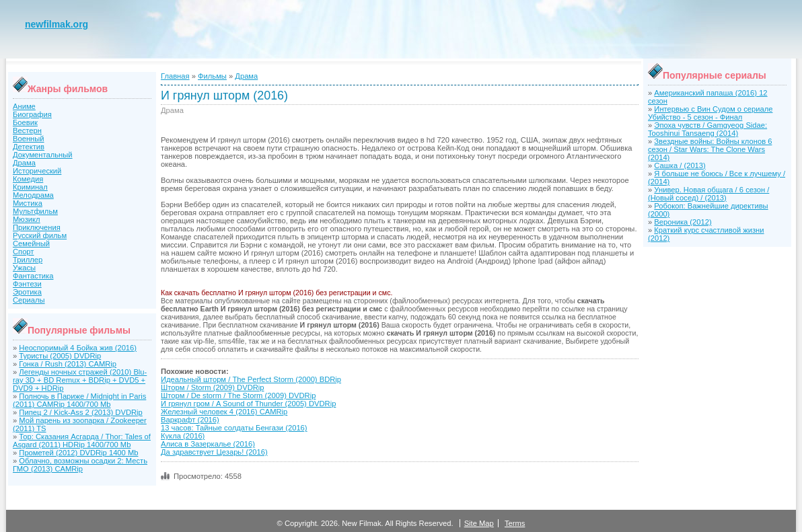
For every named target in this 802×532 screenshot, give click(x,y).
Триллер (28, 260)
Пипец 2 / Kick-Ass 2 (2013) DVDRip (80, 412)
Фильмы (212, 76)
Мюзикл (27, 219)
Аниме (24, 106)
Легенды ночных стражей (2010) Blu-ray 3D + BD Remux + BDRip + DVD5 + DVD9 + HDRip (80, 380)
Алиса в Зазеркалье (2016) (208, 444)
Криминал (30, 187)
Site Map (479, 523)
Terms (515, 523)
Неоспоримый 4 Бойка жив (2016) (78, 348)
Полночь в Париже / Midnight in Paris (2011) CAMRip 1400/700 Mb (79, 400)
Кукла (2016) (183, 436)
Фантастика (33, 276)
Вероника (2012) (683, 222)
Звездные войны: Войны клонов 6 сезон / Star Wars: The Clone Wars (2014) (710, 149)
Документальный (43, 155)
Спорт (23, 252)
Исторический (37, 171)
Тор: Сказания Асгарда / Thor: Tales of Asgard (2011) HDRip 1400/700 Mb (82, 441)
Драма (24, 163)
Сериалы (29, 300)
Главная (175, 76)
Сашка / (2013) (680, 165)
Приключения (37, 227)
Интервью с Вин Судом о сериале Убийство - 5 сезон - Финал (710, 113)
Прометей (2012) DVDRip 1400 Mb (78, 453)
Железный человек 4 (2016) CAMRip (224, 412)
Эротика (27, 292)
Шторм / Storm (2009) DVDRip (213, 387)
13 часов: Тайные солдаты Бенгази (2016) (234, 428)
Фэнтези (27, 284)
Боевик (25, 122)
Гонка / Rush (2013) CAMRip (68, 364)
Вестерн (27, 130)
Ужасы (24, 268)
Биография (32, 114)
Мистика (28, 203)
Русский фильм (40, 235)
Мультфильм (35, 211)
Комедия (28, 179)
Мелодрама (33, 195)
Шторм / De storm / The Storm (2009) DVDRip (238, 395)
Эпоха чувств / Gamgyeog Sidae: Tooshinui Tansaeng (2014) (707, 129)
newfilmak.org (57, 24)
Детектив (29, 147)
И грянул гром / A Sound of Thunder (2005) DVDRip (248, 404)
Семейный (31, 243)
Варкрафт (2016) (190, 420)
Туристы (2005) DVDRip (60, 356)
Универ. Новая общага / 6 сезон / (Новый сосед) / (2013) (708, 194)
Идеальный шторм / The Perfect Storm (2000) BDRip (251, 379)
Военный (29, 139)
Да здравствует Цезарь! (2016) (214, 452)
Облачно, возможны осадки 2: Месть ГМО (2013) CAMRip (80, 465)
